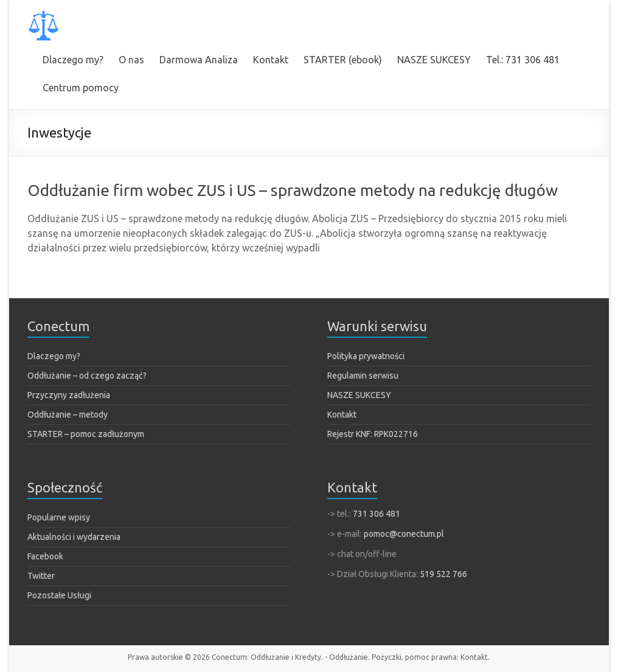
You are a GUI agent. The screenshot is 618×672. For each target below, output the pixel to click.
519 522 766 (443, 574)
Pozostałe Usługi (59, 595)
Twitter (41, 576)
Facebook (45, 556)
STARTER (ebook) (343, 60)
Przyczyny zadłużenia (69, 395)
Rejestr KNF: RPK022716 (373, 434)
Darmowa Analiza (199, 60)
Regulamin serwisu (363, 376)
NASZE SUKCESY (434, 60)
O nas (131, 60)
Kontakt (271, 60)
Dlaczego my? (73, 60)
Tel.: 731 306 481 (523, 60)
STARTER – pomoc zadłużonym (86, 434)
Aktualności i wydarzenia (74, 537)
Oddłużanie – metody (68, 415)
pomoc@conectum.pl (404, 534)
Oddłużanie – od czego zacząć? (87, 376)
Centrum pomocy (81, 88)
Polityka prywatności (366, 356)
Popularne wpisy (59, 517)
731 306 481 (377, 514)
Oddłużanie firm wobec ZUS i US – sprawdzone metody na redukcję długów (293, 190)
